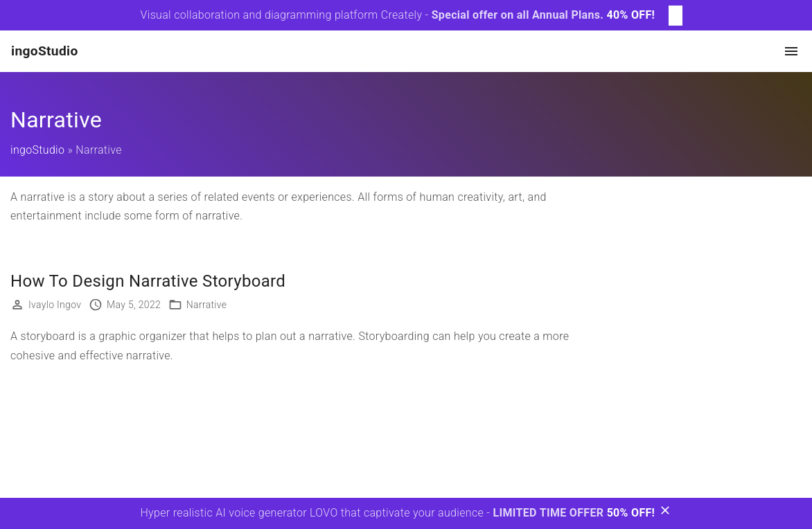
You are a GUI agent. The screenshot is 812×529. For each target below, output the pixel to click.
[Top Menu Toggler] (791, 51)
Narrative (207, 305)
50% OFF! (631, 513)
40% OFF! (631, 15)
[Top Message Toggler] (676, 16)
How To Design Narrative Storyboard (148, 281)
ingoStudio (37, 150)
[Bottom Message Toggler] (665, 513)
